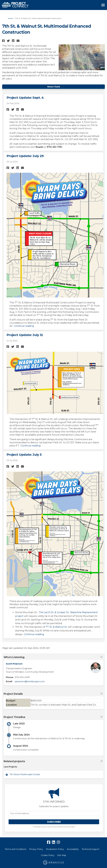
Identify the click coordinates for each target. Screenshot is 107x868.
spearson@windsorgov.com (30, 681)
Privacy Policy (36, 849)
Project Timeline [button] (53, 717)
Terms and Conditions (16, 849)
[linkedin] (53, 842)
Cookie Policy (48, 855)
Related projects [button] (53, 761)
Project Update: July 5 (24, 455)
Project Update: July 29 (25, 156)
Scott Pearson (14, 664)
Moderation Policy (55, 849)
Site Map (62, 855)
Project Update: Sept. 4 (25, 98)
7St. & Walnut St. (57, 627)
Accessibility (73, 849)
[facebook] (49, 842)
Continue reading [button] (24, 326)
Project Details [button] (53, 694)
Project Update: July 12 (25, 335)
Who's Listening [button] (53, 657)
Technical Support (91, 849)
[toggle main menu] (103, 5)
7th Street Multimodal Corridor (25, 774)
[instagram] (58, 842)
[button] (4, 41)
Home (10, 18)
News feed (54, 87)
